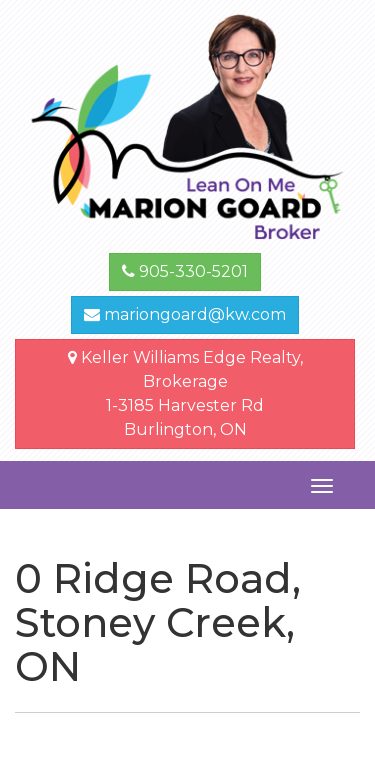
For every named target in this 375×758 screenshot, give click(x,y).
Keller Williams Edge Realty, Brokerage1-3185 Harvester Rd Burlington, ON (185, 393)
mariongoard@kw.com (185, 314)
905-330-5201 (185, 271)
